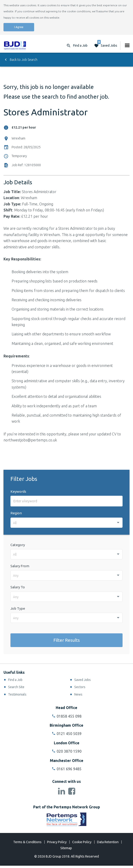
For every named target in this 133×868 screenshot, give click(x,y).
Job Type (18, 608)
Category (18, 545)
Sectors (80, 687)
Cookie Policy (82, 842)
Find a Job (15, 680)
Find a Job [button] (80, 45)
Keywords (18, 491)
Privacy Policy (57, 842)
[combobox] (66, 523)
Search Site (16, 687)
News (78, 694)
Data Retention (108, 842)
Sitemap (66, 848)
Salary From (20, 566)
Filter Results (67, 640)
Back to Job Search (20, 60)
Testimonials (17, 694)
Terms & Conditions (27, 842)
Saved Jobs (107, 44)
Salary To (18, 587)
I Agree (19, 27)
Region (16, 513)
